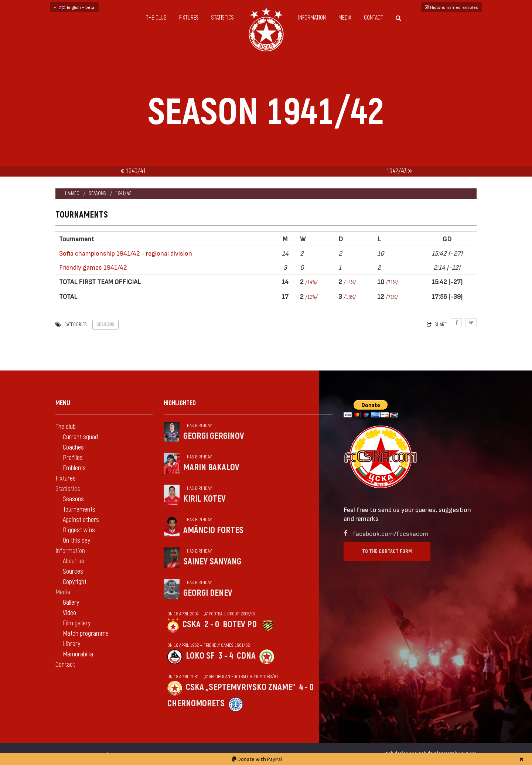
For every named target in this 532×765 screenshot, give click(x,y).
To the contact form (387, 551)
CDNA (246, 656)
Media (345, 18)
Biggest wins (79, 530)
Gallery (71, 603)
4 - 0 (306, 687)
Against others (81, 520)
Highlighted (180, 403)
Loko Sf (200, 656)
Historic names (452, 7)
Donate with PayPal (257, 759)
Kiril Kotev (204, 499)
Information (312, 18)
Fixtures (189, 18)
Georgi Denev (208, 593)
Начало (72, 193)
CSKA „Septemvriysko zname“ (241, 687)
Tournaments (79, 510)
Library (71, 644)
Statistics (223, 18)
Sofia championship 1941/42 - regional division (126, 253)
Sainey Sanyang (212, 562)
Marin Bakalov (211, 467)
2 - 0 (212, 624)
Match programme (86, 634)
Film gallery (77, 623)
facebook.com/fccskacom (391, 533)
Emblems (74, 468)
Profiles (73, 458)
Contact (374, 18)
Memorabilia (78, 654)
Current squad (80, 437)
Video (69, 613)
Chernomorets (196, 703)
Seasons (98, 193)
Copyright (75, 582)
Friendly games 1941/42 (93, 267)
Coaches (73, 448)
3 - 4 (226, 656)
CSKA (192, 624)
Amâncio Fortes (213, 530)
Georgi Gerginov (214, 436)
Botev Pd (240, 624)
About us (74, 561)
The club (156, 18)
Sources (73, 572)
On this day (76, 541)
